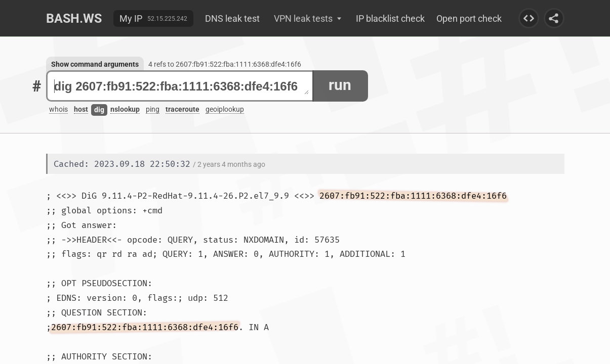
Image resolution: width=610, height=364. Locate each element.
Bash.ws (74, 18)
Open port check (469, 18)
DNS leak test (232, 18)
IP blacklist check (390, 18)
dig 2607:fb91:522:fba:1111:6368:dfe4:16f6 (181, 86)
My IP (131, 18)
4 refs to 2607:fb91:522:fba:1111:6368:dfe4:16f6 (225, 64)
